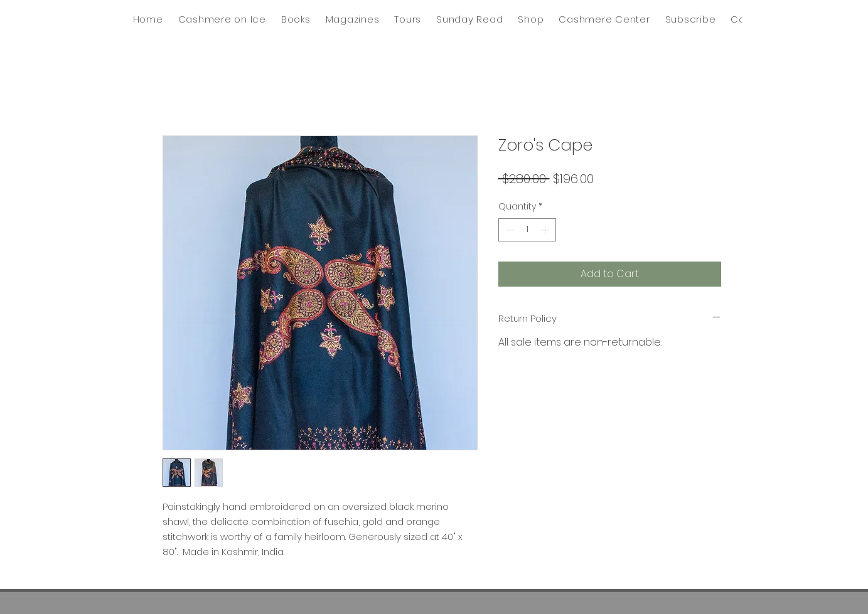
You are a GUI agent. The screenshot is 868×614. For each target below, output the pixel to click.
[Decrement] (508, 230)
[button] (469, 19)
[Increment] (546, 230)
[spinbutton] (527, 230)
